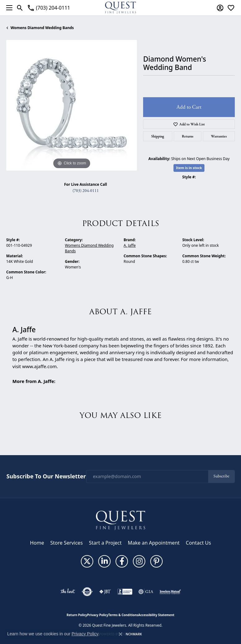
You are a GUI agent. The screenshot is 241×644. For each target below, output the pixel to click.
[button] (20, 8)
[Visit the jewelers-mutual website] (170, 592)
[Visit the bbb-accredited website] (125, 592)
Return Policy (77, 615)
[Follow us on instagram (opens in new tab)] (139, 561)
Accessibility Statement (156, 615)
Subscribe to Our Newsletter (46, 476)
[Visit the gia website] (146, 592)
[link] (48, 8)
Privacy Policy (98, 615)
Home (37, 543)
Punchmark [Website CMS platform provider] (132, 634)
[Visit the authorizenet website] (87, 592)
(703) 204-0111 (86, 191)
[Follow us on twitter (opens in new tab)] (87, 561)
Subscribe (221, 476)
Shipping (158, 136)
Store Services (66, 543)
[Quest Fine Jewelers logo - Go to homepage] (120, 8)
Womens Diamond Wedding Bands (42, 28)
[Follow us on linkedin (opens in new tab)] (104, 561)
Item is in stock (189, 168)
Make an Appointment (154, 543)
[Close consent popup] (120, 634)
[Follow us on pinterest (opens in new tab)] (156, 561)
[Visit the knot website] (68, 592)
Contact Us (198, 543)
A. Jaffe (130, 245)
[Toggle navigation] (8, 8)
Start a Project (105, 543)
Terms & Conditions (123, 615)
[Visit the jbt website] (105, 592)
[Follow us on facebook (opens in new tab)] (122, 561)
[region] (72, 105)
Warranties (219, 136)
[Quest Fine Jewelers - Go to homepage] (120, 520)
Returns (188, 136)
